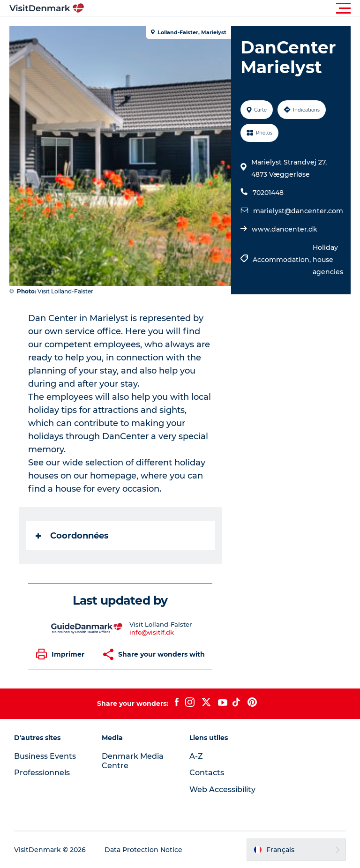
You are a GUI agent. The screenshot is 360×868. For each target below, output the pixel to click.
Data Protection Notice (143, 850)
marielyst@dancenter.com (298, 211)
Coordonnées (72, 536)
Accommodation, (283, 260)
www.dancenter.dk (285, 229)
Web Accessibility (222, 789)
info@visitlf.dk (152, 632)
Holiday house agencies (328, 260)
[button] (222, 8)
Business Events (45, 756)
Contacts (207, 773)
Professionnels (42, 773)
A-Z (196, 756)
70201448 (268, 193)
